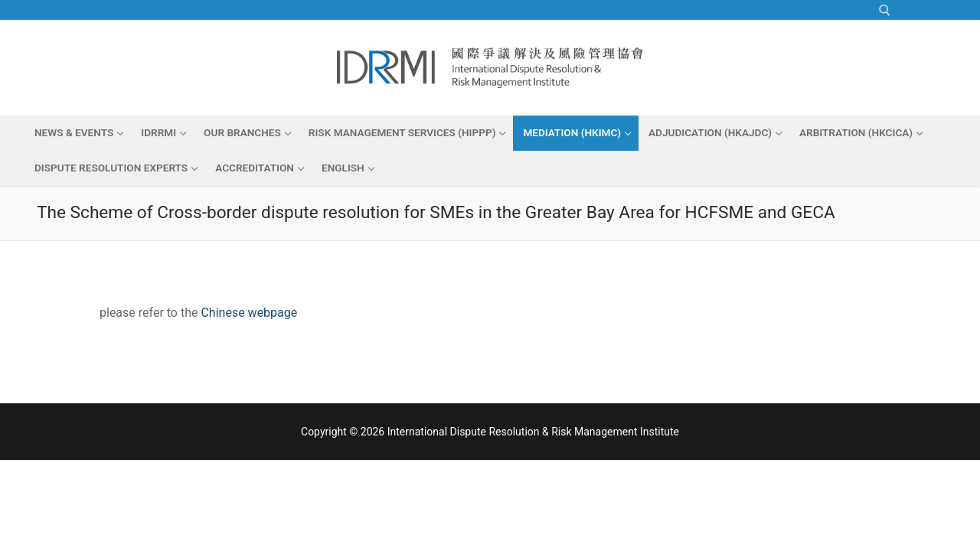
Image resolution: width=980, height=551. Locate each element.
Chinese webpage (249, 313)
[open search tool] (885, 10)
